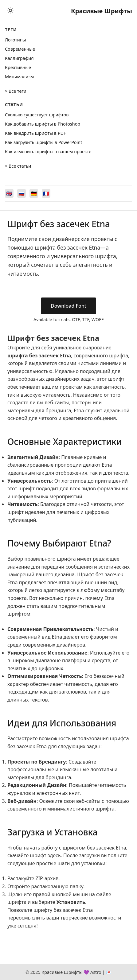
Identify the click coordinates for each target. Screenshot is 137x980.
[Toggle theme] (10, 11)
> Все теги (16, 91)
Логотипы (15, 40)
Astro (96, 972)
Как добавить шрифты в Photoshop (43, 124)
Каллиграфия (19, 58)
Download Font (68, 306)
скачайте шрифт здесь (34, 855)
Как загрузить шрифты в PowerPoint (43, 142)
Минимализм (19, 77)
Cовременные (20, 49)
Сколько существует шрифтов (37, 115)
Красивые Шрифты (102, 11)
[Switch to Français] (46, 193)
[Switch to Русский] (22, 193)
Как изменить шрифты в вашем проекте (48, 152)
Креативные (18, 67)
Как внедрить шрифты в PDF (35, 133)
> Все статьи (18, 166)
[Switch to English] (9, 193)
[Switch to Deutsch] (34, 193)
